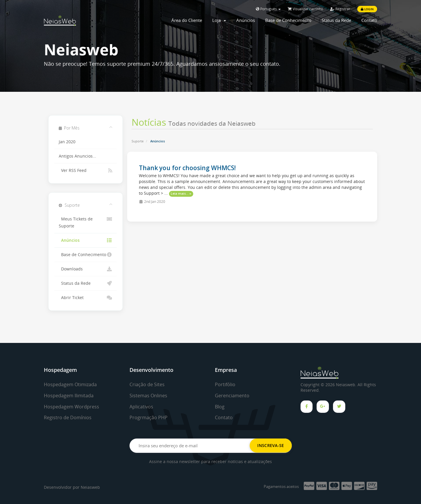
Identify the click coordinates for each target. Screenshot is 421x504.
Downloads (86, 269)
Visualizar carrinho (305, 9)
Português (268, 9)
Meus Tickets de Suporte (86, 222)
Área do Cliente (187, 20)
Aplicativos (141, 407)
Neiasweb (90, 487)
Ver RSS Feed (86, 170)
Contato (369, 20)
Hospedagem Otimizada (70, 384)
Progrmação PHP (149, 417)
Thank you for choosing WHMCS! (187, 168)
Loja (219, 20)
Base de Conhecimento (288, 20)
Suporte (138, 141)
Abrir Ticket (86, 298)
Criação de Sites (147, 384)
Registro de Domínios (68, 417)
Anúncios (246, 20)
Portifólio (225, 384)
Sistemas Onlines (148, 396)
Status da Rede (336, 20)
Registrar (340, 9)
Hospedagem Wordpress (71, 407)
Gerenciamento (232, 396)
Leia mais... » (181, 194)
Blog (220, 407)
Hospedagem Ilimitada (69, 396)
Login (367, 9)
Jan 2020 (67, 142)
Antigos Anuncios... (77, 156)
